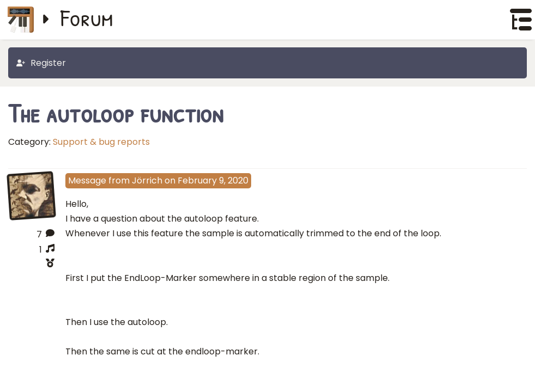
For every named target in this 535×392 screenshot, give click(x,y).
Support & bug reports (101, 142)
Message (87, 180)
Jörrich (147, 180)
